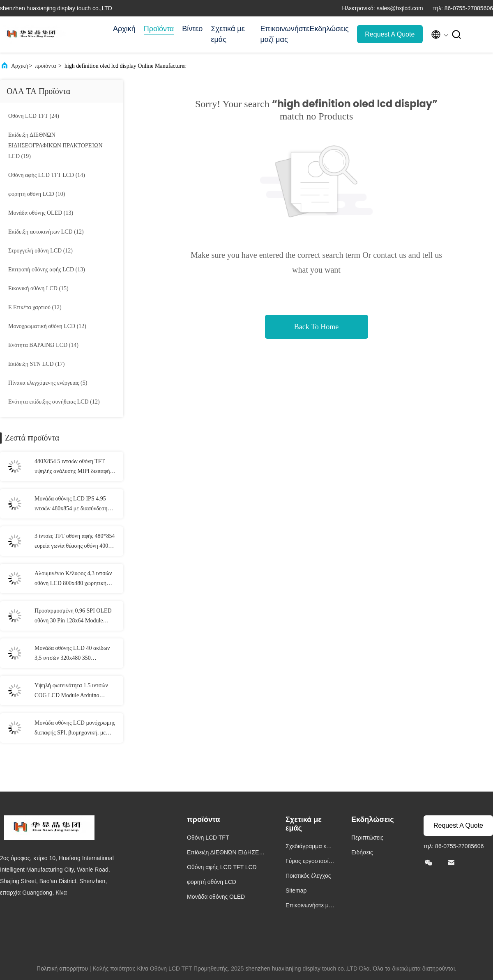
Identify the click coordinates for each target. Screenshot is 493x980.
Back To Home (316, 327)
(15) (38, 288)
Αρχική (124, 29)
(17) (36, 364)
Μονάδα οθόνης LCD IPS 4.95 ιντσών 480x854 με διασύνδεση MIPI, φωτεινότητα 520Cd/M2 (71, 505)
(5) (48, 383)
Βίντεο (192, 29)
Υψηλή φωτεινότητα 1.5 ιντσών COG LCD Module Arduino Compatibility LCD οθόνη (71, 691)
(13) (41, 213)
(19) (55, 146)
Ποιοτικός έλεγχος (308, 876)
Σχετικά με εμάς (228, 34)
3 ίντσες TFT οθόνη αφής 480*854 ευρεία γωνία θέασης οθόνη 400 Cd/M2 (75, 542)
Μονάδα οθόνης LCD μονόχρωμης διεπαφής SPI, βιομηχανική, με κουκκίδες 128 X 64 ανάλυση (75, 729)
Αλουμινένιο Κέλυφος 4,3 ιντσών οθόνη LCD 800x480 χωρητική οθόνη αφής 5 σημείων (73, 579)
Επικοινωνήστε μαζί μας (281, 34)
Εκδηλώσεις (329, 29)
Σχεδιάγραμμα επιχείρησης (310, 847)
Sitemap (296, 890)
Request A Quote (390, 34)
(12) (46, 232)
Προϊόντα (159, 29)
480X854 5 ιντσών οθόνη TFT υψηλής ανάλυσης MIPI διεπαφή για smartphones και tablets (72, 467)
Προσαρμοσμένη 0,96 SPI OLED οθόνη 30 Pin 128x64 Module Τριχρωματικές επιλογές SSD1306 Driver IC (74, 617)
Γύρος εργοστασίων (309, 862)
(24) (34, 116)
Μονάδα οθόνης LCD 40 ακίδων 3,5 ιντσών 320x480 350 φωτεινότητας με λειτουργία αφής (74, 654)
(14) (47, 175)
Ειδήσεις (362, 852)
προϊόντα (45, 66)
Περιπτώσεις (367, 838)
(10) (37, 194)
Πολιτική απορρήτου (62, 969)
